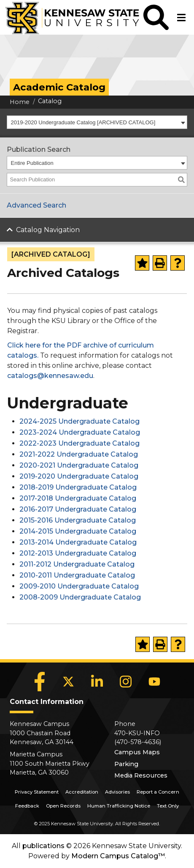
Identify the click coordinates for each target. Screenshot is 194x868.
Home (20, 102)
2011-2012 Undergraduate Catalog (77, 564)
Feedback (27, 806)
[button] (156, 17)
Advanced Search (36, 205)
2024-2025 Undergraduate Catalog (79, 421)
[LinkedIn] (97, 682)
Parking (126, 764)
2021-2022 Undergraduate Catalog (79, 454)
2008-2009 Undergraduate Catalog (80, 597)
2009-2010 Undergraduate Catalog (79, 586)
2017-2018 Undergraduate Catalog (78, 498)
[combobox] (97, 122)
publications (43, 846)
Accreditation (82, 792)
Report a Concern (158, 792)
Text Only (168, 806)
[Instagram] (126, 682)
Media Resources (141, 775)
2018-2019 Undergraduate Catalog (78, 487)
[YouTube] (154, 682)
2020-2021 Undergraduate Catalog (79, 465)
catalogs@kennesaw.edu (50, 376)
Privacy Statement (37, 792)
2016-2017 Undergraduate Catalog (78, 509)
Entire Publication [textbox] (32, 163)
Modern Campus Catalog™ (118, 856)
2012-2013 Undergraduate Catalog (78, 553)
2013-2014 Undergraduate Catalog (78, 542)
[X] (68, 682)
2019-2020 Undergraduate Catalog (79, 476)
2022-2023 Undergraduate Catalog (79, 443)
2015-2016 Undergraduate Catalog (78, 520)
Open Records (63, 806)
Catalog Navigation (48, 230)
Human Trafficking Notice (119, 806)
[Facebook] (40, 682)
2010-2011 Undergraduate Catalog (77, 575)
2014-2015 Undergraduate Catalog (78, 531)
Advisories (117, 792)
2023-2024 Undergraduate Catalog (80, 432)
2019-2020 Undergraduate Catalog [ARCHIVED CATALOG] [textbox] (83, 122)
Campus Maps (137, 752)
